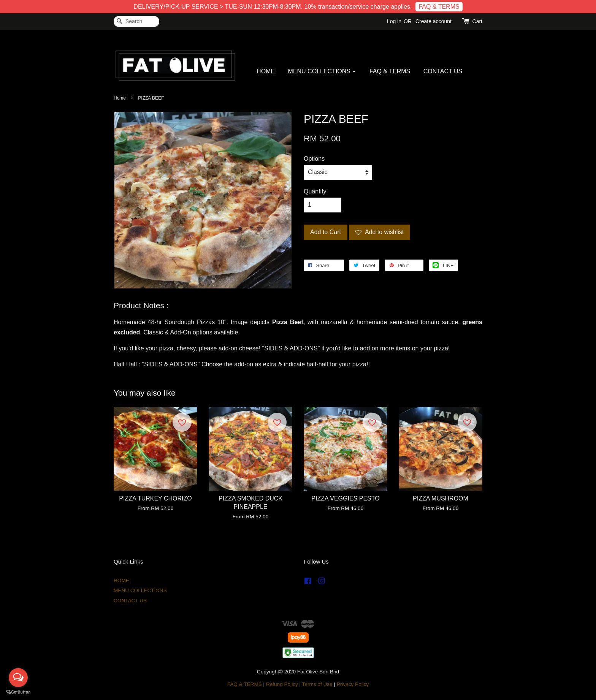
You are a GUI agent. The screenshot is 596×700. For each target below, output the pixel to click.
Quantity (315, 191)
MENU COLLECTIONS (322, 71)
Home (120, 98)
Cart (477, 21)
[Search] (136, 21)
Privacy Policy (353, 684)
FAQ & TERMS (439, 7)
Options (314, 159)
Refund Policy (282, 684)
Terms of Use (317, 684)
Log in (394, 21)
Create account (434, 21)
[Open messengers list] (18, 678)
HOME (266, 71)
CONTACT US (443, 71)
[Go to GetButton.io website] (18, 692)
